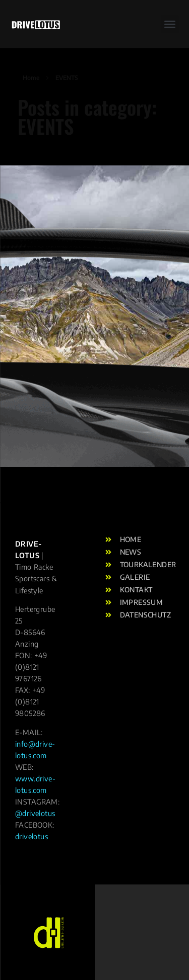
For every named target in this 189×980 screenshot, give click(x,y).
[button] (21, 32)
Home (31, 78)
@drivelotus (35, 813)
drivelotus (31, 836)
